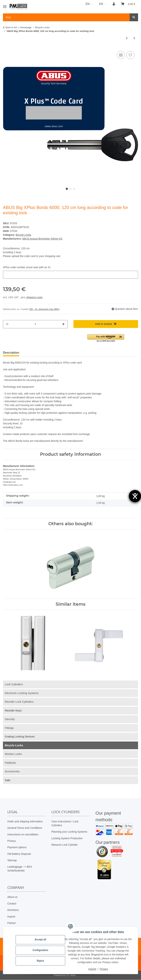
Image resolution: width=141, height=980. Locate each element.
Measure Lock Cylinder (65, 845)
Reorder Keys (13, 710)
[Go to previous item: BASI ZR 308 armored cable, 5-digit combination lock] (134, 38)
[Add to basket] (106, 324)
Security (10, 719)
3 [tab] (74, 189)
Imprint (11, 917)
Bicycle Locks (23, 235)
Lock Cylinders (14, 684)
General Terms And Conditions (25, 828)
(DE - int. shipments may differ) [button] (44, 309)
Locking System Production (67, 838)
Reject (40, 961)
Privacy (12, 841)
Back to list (11, 27)
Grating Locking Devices (20, 736)
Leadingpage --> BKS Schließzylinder (20, 869)
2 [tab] (70, 189)
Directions (13, 910)
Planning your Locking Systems (69, 832)
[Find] (134, 17)
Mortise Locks (13, 754)
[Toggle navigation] (5, 5)
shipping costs (34, 297)
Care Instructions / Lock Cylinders (65, 823)
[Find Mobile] (66, 17)
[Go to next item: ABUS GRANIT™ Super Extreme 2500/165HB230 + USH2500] (127, 38)
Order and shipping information (25, 821)
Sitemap (12, 860)
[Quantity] (35, 324)
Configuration (40, 950)
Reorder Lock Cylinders (19, 702)
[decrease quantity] (7, 324)
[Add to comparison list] (121, 55)
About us (12, 897)
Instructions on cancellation (23, 834)
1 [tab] (67, 189)
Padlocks (10, 763)
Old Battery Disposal (19, 854)
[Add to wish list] (130, 55)
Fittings (9, 728)
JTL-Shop (71, 975)
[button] (114, 4)
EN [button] (88, 4)
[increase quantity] (63, 324)
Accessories (12, 771)
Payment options (17, 847)
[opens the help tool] (135, 496)
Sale (8, 780)
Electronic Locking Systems (22, 693)
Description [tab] (11, 353)
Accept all (40, 939)
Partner (12, 923)
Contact (12, 904)
